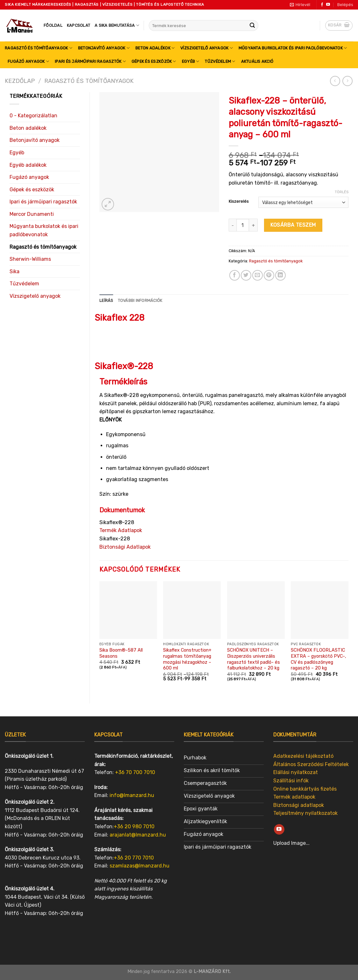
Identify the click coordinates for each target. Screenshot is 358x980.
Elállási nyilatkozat (296, 772)
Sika (14, 271)
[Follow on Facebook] (322, 5)
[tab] (106, 301)
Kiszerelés (239, 201)
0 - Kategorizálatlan (33, 116)
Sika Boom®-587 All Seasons (121, 653)
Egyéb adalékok (28, 165)
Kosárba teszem (293, 225)
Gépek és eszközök (154, 61)
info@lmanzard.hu (132, 795)
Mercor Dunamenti (32, 214)
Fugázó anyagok (28, 61)
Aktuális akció (257, 61)
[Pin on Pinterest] (269, 275)
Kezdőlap (20, 81)
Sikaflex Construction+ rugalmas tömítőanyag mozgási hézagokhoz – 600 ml (187, 659)
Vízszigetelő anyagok (207, 48)
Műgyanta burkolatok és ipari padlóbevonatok (293, 48)
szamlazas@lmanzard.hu (140, 866)
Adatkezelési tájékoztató (303, 756)
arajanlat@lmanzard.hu (138, 835)
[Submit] (252, 26)
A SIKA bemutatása (117, 25)
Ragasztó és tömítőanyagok (39, 48)
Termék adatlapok (294, 797)
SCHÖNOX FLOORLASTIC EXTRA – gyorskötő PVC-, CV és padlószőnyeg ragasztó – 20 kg (319, 659)
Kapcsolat (79, 25)
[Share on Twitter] (246, 275)
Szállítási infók (291, 781)
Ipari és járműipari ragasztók (90, 61)
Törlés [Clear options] (342, 192)
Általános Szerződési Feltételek (311, 764)
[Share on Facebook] (235, 275)
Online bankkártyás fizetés (305, 789)
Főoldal (53, 25)
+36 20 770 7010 (134, 858)
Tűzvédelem (220, 61)
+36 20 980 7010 (134, 826)
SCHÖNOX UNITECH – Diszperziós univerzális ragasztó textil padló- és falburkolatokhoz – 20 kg (254, 659)
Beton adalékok (155, 48)
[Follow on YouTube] (328, 5)
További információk (140, 300)
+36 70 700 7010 (135, 772)
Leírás (106, 300)
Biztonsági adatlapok (299, 805)
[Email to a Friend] (258, 275)
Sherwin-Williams (30, 259)
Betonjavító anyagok (104, 48)
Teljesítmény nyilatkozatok (305, 813)
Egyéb (191, 61)
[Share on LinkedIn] (280, 275)
